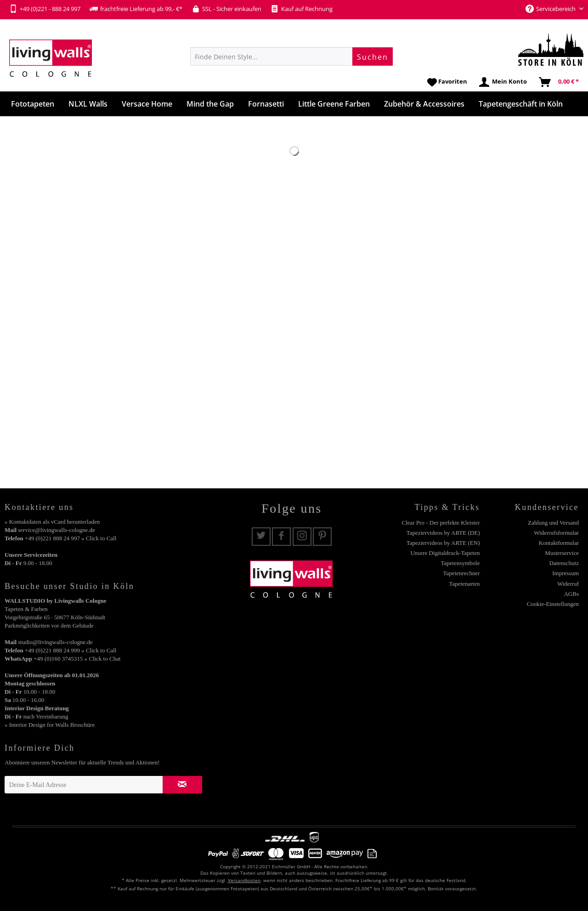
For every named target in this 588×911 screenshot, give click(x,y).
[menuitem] (291, 57)
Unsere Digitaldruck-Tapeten (445, 553)
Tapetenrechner (462, 573)
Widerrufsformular (556, 533)
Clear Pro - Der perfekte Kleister (441, 523)
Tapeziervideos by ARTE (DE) (443, 533)
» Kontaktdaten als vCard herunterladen (52, 522)
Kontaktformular (559, 543)
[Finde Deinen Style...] (291, 57)
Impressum (565, 573)
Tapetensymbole (460, 563)
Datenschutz (564, 563)
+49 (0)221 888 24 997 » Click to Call (71, 538)
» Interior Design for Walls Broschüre (50, 725)
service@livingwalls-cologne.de (57, 530)
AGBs (571, 594)
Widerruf (568, 584)
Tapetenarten (465, 584)
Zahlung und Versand (553, 523)
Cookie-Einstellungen (553, 604)
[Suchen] (373, 57)
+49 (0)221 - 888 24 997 (45, 9)
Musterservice (562, 553)
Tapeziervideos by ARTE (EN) (443, 543)
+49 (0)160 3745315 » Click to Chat (77, 659)
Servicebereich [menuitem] (551, 9)
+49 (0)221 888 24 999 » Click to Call (71, 650)
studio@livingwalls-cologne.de (55, 642)
